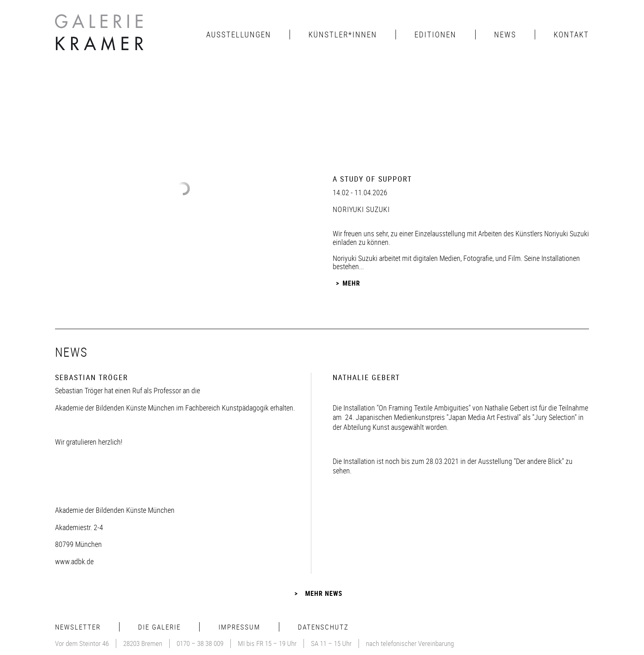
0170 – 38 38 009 (200, 643)
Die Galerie (159, 627)
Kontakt (571, 35)
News (505, 35)
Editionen (435, 35)
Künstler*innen (343, 35)
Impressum (239, 627)
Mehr (351, 283)
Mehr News (324, 593)
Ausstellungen (239, 35)
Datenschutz (323, 627)
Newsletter (78, 627)
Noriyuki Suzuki (361, 209)
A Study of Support (372, 179)
